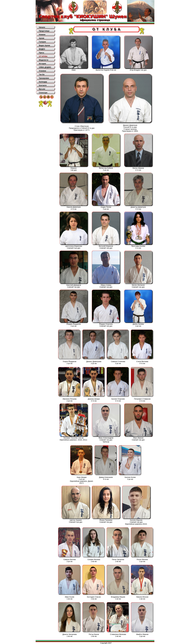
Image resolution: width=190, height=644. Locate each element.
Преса (41, 53)
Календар (43, 82)
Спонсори (43, 93)
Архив (42, 38)
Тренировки (44, 78)
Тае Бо (42, 74)
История (42, 64)
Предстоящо (44, 31)
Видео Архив (44, 45)
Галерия (42, 42)
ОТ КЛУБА (43, 56)
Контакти (43, 85)
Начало (42, 27)
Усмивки (42, 71)
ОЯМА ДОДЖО (45, 67)
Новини (42, 35)
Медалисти (44, 60)
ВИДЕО (42, 49)
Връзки (42, 89)
